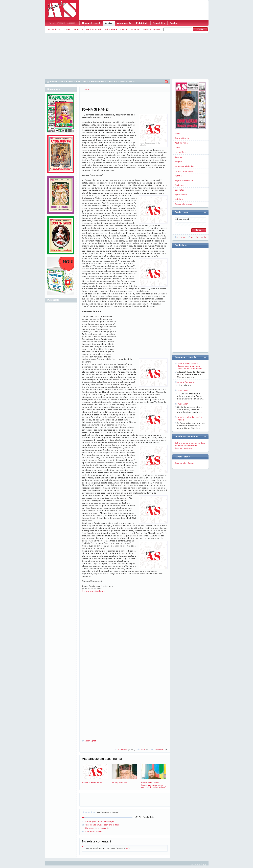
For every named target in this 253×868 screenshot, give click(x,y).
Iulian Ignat (90, 741)
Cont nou (182, 237)
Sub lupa (179, 199)
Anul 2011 (82, 82)
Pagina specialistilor (184, 180)
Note (144, 749)
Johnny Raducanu (125, 773)
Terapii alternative (183, 204)
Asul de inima (54, 29)
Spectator (179, 190)
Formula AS (57, 82)
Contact (174, 23)
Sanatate (135, 29)
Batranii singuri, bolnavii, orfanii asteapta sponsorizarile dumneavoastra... (190, 445)
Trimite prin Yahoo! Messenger (99, 821)
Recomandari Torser (185, 463)
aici (127, 848)
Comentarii (161, 749)
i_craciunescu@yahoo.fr (94, 591)
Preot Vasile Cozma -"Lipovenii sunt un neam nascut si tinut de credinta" (154, 775)
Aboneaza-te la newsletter (97, 828)
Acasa (112, 82)
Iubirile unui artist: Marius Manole (190, 418)
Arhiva (109, 23)
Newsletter (159, 23)
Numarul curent (91, 23)
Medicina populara (152, 29)
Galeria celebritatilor (185, 166)
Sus (204, 864)
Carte (177, 147)
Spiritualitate (111, 29)
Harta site (196, 864)
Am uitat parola (198, 237)
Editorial (179, 157)
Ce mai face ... (182, 152)
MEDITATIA (183, 390)
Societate (179, 185)
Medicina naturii (94, 29)
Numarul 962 (98, 82)
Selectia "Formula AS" (96, 773)
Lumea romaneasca (73, 29)
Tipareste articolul (93, 831)
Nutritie (178, 176)
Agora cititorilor (182, 138)
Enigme (124, 29)
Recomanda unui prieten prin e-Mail (102, 825)
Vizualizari (126, 749)
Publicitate (142, 23)
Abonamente (124, 23)
